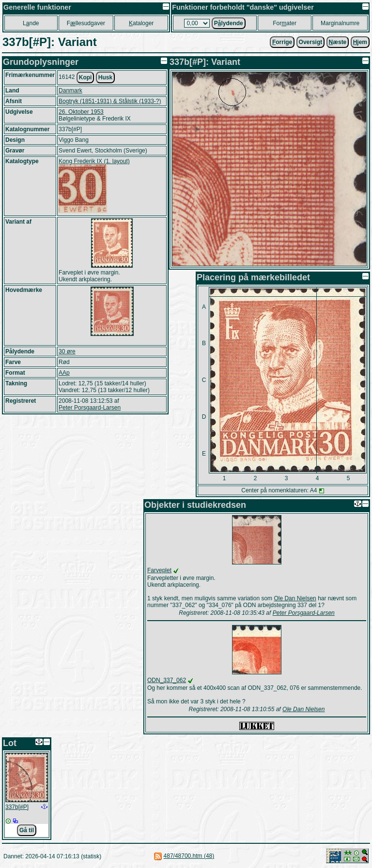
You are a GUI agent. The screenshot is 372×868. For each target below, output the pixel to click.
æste (338, 42)
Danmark (70, 91)
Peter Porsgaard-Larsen (90, 408)
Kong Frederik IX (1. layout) (94, 161)
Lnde (31, 23)
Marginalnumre (340, 23)
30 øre (67, 351)
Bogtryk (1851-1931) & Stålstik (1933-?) (110, 101)
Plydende (229, 23)
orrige (282, 42)
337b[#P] (17, 807)
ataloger (141, 23)
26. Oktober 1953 (81, 112)
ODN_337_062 (167, 680)
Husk (105, 77)
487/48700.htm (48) (189, 856)
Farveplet (159, 570)
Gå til (27, 830)
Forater (285, 23)
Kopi (85, 77)
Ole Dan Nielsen (295, 598)
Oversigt (311, 42)
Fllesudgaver (86, 23)
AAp (64, 373)
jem (360, 42)
